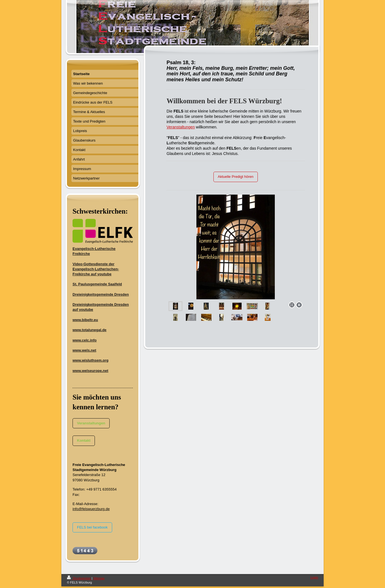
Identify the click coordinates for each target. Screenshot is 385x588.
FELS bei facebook (92, 527)
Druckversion (79, 578)
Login (314, 577)
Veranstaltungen (181, 127)
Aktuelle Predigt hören (236, 177)
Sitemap (99, 578)
